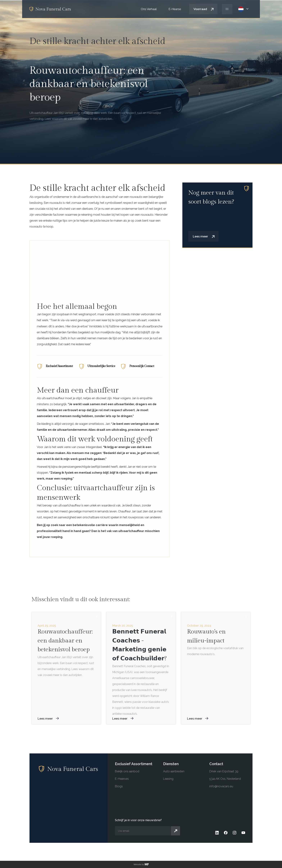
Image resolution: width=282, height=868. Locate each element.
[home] (50, 9)
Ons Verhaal (149, 9)
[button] (245, 9)
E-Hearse (175, 9)
